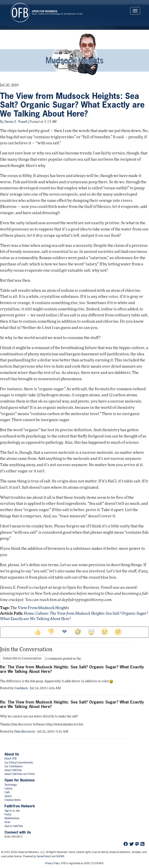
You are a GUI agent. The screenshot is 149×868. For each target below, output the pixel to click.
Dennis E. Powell (16, 122)
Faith (7, 792)
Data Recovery (25, 732)
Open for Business (20, 780)
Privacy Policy (52, 863)
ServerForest (44, 856)
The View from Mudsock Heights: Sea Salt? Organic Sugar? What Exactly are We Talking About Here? (72, 105)
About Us (12, 754)
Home (29, 614)
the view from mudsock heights (40, 608)
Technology (11, 785)
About (10, 759)
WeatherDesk (12, 818)
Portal (8, 815)
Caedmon (21, 688)
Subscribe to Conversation (22, 659)
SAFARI (60, 856)
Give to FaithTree (14, 826)
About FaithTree (13, 770)
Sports (8, 796)
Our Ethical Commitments (19, 763)
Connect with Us (18, 832)
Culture (42, 614)
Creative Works (13, 800)
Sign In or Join (12, 811)
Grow (7, 822)
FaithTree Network (20, 806)
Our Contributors (14, 766)
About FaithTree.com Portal (19, 774)
